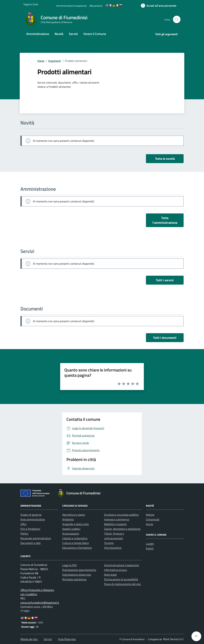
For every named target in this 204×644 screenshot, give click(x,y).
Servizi (73, 34)
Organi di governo (31, 515)
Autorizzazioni (71, 534)
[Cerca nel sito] (177, 19)
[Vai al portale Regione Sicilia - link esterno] (31, 4)
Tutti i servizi (165, 280)
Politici (24, 534)
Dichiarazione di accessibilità (121, 579)
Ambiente (68, 519)
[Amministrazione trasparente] (71, 6)
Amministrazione (38, 34)
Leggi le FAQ (70, 565)
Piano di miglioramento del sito (122, 584)
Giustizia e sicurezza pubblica (121, 515)
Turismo (109, 543)
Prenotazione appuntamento (79, 570)
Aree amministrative (33, 519)
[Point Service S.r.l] (173, 639)
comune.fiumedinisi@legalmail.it (40, 603)
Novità (59, 34)
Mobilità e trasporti (115, 524)
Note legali (110, 575)
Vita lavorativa (113, 548)
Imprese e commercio (117, 519)
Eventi (150, 548)
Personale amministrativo (36, 538)
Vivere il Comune (95, 34)
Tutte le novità (165, 159)
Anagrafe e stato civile (75, 524)
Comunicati (153, 519)
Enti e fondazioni (30, 529)
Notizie (150, 515)
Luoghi (150, 544)
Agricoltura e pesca (74, 515)
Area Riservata (67, 639)
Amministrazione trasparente (122, 565)
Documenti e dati (31, 543)
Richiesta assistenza (74, 579)
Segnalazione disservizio (77, 575)
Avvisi (150, 524)
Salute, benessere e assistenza (122, 529)
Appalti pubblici (71, 529)
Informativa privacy (116, 570)
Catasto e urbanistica (75, 538)
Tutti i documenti (165, 338)
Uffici (23, 524)
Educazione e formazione (77, 548)
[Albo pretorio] (96, 6)
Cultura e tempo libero (75, 543)
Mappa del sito (29, 639)
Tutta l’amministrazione (165, 220)
